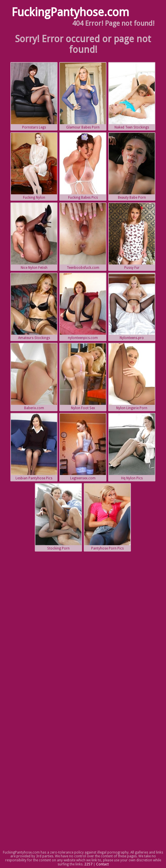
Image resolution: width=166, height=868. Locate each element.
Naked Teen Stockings (132, 96)
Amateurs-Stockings (34, 307)
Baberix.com (34, 377)
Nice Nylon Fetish (34, 236)
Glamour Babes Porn (83, 96)
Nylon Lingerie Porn (132, 377)
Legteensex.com (83, 447)
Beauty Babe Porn (132, 166)
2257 (88, 864)
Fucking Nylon (34, 166)
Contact (102, 864)
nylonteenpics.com (83, 307)
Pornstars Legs (34, 96)
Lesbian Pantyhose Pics (34, 447)
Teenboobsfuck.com (83, 236)
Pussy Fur (132, 236)
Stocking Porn (58, 517)
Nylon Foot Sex (83, 377)
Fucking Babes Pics (83, 166)
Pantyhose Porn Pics (107, 517)
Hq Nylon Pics (132, 447)
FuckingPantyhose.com (70, 12)
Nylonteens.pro (132, 307)
